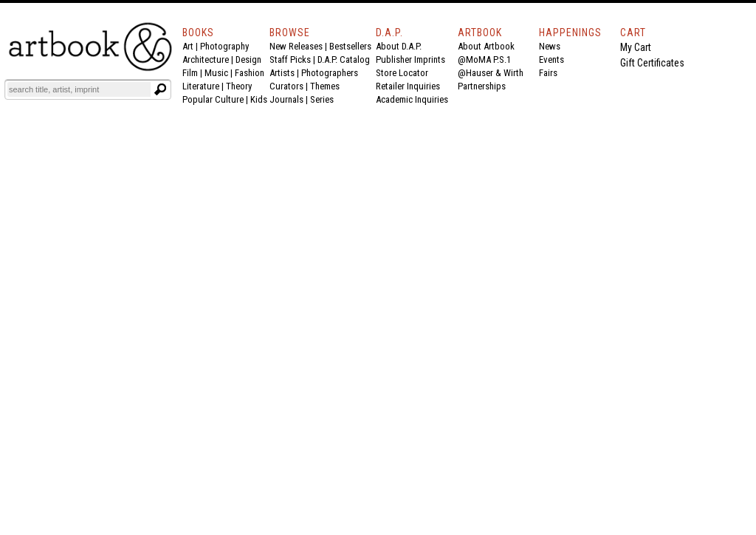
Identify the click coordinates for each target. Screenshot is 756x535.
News (550, 46)
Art (188, 46)
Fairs (548, 73)
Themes (325, 86)
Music (216, 73)
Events (551, 59)
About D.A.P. (399, 46)
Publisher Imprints (410, 59)
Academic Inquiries (412, 99)
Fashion (250, 73)
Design (248, 59)
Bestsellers (350, 46)
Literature (201, 86)
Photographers (330, 73)
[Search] (79, 89)
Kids (259, 99)
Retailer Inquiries (408, 86)
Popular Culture (213, 99)
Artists (282, 73)
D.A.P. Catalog (344, 59)
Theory (239, 86)
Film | (193, 73)
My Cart (636, 47)
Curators (286, 86)
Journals (286, 99)
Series (322, 99)
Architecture (206, 59)
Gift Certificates (652, 63)
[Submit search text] (160, 89)
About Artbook (486, 46)
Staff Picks (290, 59)
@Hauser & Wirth (491, 73)
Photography (224, 46)
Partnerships (482, 86)
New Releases (296, 46)
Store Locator (402, 73)
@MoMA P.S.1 (484, 59)
